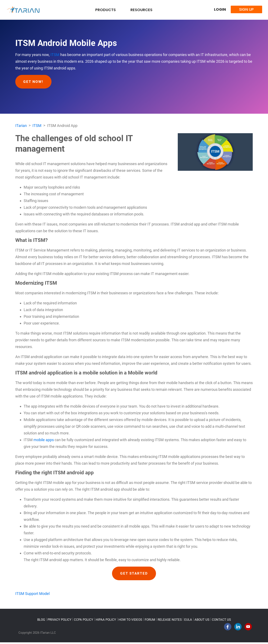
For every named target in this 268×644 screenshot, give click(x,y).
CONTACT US (221, 621)
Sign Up (246, 9)
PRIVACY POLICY (59, 621)
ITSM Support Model (32, 595)
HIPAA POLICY (106, 621)
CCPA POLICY (84, 621)
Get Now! (35, 82)
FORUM (150, 621)
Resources (141, 10)
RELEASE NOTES (170, 621)
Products (106, 10)
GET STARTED (134, 575)
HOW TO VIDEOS (130, 621)
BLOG (41, 621)
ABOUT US (202, 621)
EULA (188, 621)
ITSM (55, 55)
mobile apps (44, 441)
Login (220, 9)
